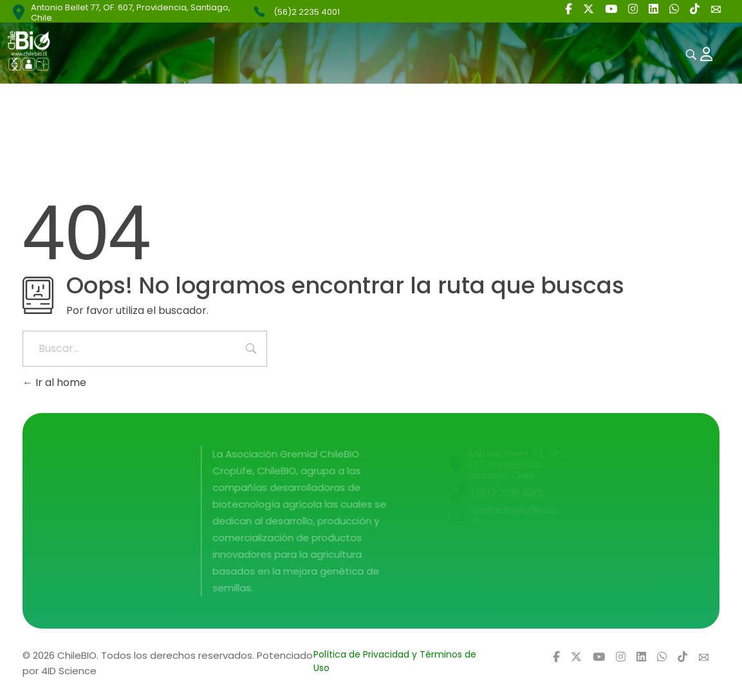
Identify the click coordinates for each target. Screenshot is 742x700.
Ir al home (54, 382)
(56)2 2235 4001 (307, 12)
